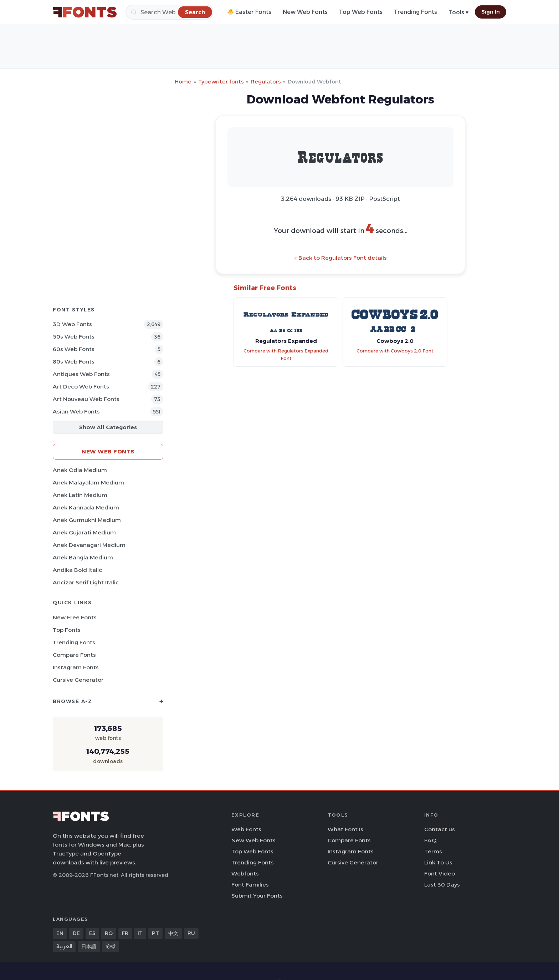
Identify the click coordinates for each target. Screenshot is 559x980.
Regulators (266, 82)
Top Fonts (67, 630)
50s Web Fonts (74, 337)
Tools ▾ (458, 12)
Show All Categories (108, 427)
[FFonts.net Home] (85, 12)
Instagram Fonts (76, 667)
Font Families (250, 885)
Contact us (440, 829)
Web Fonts (246, 829)
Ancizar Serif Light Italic (86, 582)
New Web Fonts (305, 12)
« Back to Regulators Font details (341, 258)
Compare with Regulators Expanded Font (286, 355)
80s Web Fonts (74, 362)
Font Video (440, 874)
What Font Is (345, 829)
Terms (433, 851)
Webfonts (245, 874)
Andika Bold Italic (77, 570)
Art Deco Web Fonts (81, 387)
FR (125, 933)
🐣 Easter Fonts (249, 12)
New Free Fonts (75, 617)
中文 (173, 933)
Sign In (491, 12)
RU (191, 933)
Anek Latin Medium (80, 495)
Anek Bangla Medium (83, 557)
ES (92, 933)
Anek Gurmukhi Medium (87, 520)
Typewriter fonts (221, 82)
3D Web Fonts (72, 324)
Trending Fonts (416, 12)
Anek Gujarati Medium (84, 532)
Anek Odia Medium (80, 470)
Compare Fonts (74, 655)
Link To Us (438, 862)
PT (155, 933)
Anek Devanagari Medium (89, 545)
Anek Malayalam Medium (88, 483)
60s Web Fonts (74, 349)
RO (109, 933)
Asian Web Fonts (76, 412)
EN (60, 933)
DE (76, 933)
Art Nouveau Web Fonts (86, 399)
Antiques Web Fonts (81, 374)
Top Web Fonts (361, 12)
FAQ (430, 840)
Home (183, 82)
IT (140, 933)
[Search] (170, 12)
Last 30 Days (442, 885)
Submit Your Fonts (257, 896)
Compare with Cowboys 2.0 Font (395, 351)
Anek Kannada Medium (86, 507)
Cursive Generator (78, 680)
